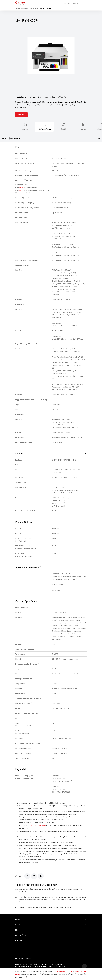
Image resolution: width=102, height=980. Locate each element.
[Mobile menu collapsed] (85, 3)
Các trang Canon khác (25, 959)
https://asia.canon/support (37, 825)
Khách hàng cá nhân (69, 3)
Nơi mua (21, 115)
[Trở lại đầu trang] (84, 966)
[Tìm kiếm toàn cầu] (82, 3)
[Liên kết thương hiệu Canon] (20, 3)
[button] (45, 90)
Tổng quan (25, 129)
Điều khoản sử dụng (64, 971)
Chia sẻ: (19, 876)
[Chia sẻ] (27, 876)
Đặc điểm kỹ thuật (44, 129)
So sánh (64, 129)
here (21, 187)
